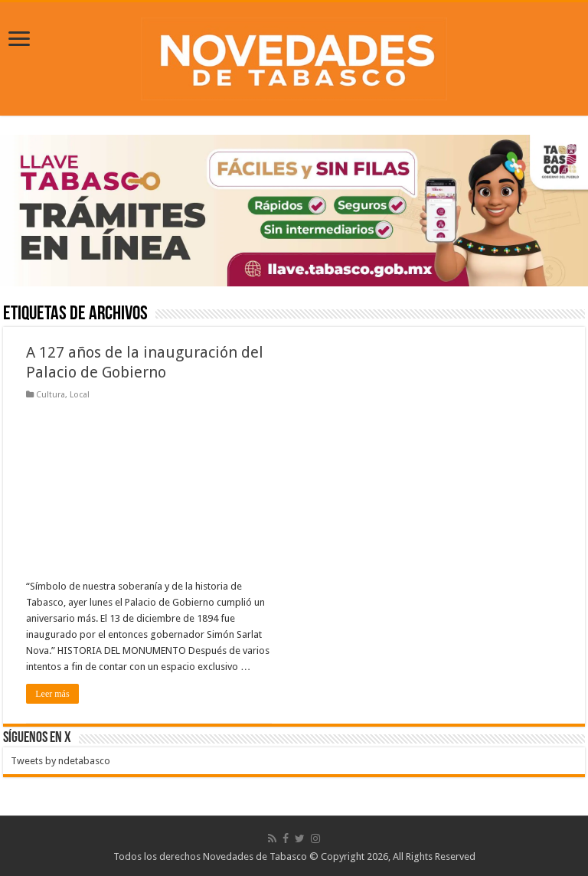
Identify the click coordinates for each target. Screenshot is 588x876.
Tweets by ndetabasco (60, 761)
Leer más (52, 694)
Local (80, 395)
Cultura (51, 395)
